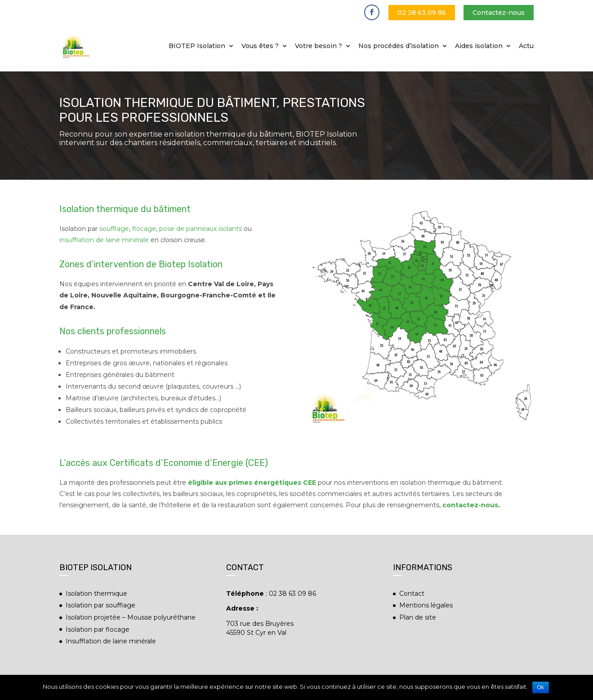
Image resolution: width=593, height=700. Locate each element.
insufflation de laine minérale (104, 240)
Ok (541, 687)
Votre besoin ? (319, 46)
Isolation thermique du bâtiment (125, 209)
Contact (412, 594)
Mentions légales (426, 605)
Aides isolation (479, 46)
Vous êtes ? (260, 46)
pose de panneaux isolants (201, 229)
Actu (526, 46)
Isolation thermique (96, 594)
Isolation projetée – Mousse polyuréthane (131, 617)
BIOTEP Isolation (197, 46)
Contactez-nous (499, 13)
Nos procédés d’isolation (399, 46)
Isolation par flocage (98, 629)
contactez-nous (470, 505)
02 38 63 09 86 (422, 13)
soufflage (114, 229)
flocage (144, 229)
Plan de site (418, 617)
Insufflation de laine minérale (111, 641)
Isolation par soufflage (100, 605)
